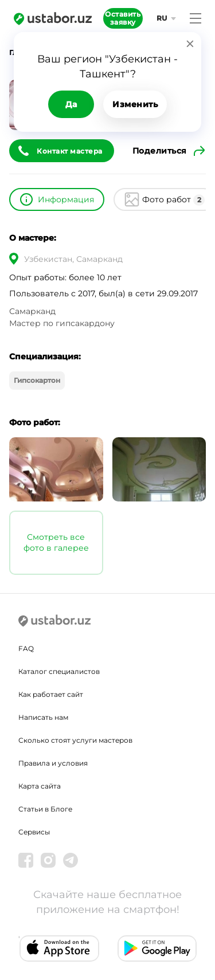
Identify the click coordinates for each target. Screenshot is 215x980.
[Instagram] (48, 860)
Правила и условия (53, 763)
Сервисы (34, 832)
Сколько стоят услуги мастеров (75, 740)
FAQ (26, 648)
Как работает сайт (51, 694)
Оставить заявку (123, 18)
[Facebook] (26, 860)
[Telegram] (71, 860)
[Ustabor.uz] (53, 18)
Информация (66, 199)
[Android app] (157, 948)
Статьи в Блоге (45, 809)
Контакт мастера (70, 151)
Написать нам (43, 717)
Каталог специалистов (59, 671)
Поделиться (160, 151)
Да (71, 104)
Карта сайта (40, 786)
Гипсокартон (37, 380)
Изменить (135, 104)
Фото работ (173, 200)
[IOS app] (59, 948)
